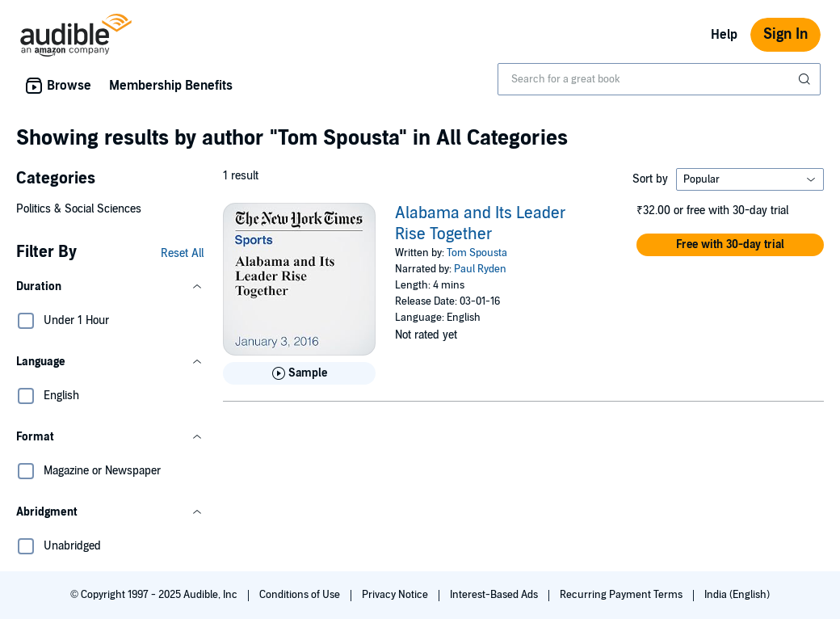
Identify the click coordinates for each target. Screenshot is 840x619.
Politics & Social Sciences (79, 209)
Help (724, 35)
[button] (110, 287)
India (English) (737, 595)
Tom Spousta (477, 253)
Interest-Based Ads (495, 595)
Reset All (182, 253)
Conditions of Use (301, 595)
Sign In (785, 34)
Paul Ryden (480, 269)
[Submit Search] (806, 79)
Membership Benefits (171, 86)
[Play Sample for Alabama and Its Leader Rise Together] (299, 373)
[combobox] (659, 79)
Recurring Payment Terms (622, 595)
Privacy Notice (396, 595)
